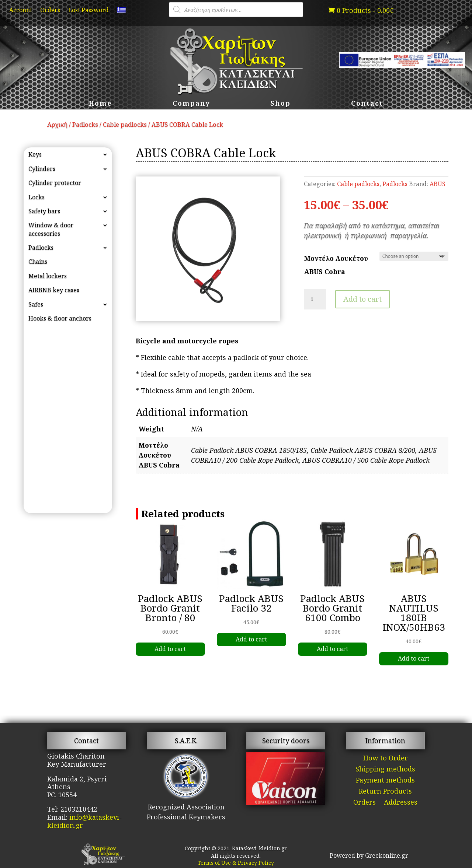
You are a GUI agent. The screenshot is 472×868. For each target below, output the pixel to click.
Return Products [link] (385, 792)
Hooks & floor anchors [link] (60, 318)
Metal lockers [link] (48, 276)
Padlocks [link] (85, 124)
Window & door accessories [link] (51, 229)
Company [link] (191, 104)
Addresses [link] (401, 803)
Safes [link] (36, 304)
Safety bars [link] (44, 211)
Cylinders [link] (42, 169)
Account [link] (21, 11)
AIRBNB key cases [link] (54, 290)
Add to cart (362, 299)
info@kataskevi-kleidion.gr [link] (84, 821)
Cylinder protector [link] (55, 183)
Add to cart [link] (170, 649)
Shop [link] (280, 104)
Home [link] (100, 104)
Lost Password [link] (88, 11)
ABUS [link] (438, 184)
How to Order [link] (386, 759)
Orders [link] (50, 11)
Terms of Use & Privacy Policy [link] (236, 863)
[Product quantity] (315, 299)
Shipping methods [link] (385, 770)
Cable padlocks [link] (125, 124)
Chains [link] (38, 262)
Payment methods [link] (385, 781)
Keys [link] (35, 154)
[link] (121, 12)
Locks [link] (37, 197)
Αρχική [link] (57, 124)
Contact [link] (367, 104)
